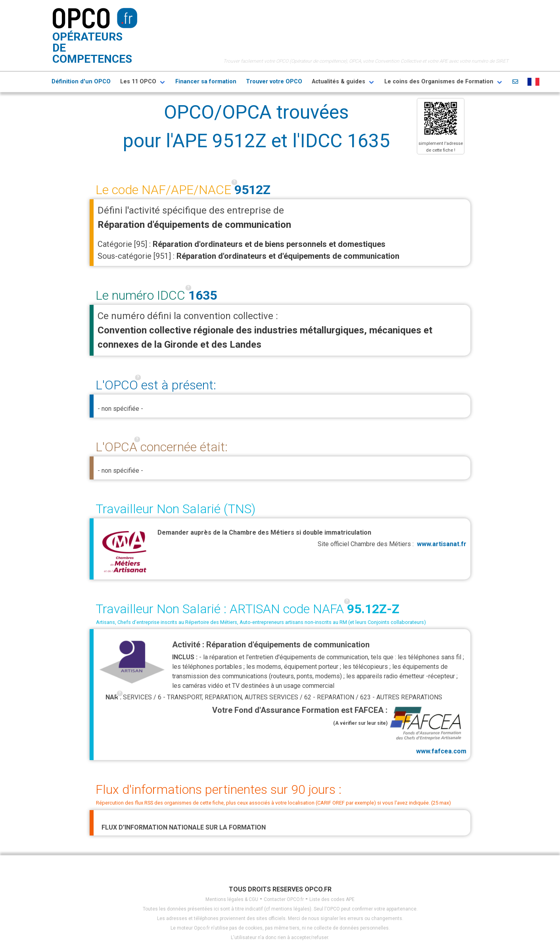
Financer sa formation (206, 82)
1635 (203, 295)
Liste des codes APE (332, 899)
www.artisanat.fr (442, 544)
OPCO (81, 17)
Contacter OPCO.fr (284, 899)
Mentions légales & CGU (232, 899)
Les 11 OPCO (138, 82)
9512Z (252, 190)
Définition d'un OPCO (81, 82)
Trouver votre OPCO (274, 82)
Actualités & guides (338, 82)
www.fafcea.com (427, 730)
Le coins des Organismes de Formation (439, 82)
